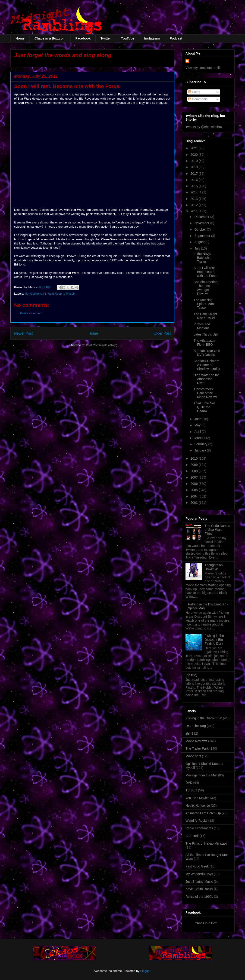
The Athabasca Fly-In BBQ (204, 343)
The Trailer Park (197, 748)
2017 (195, 174)
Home (20, 38)
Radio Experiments (199, 828)
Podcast (176, 38)
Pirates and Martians (202, 326)
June (198, 419)
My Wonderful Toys (199, 874)
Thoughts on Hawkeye (214, 567)
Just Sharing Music (199, 882)
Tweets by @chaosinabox (204, 127)
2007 (195, 477)
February (201, 444)
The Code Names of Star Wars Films (217, 530)
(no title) (191, 675)
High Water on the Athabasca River (207, 379)
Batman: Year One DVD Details (207, 353)
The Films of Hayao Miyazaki (206, 843)
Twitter (106, 38)
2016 (195, 180)
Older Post (162, 333)
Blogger (145, 971)
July (198, 248)
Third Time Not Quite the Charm (204, 407)
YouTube (128, 38)
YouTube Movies (197, 798)
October (201, 229)
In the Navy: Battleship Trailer (202, 258)
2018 (195, 167)
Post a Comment (31, 313)
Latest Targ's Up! (206, 334)
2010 (195, 458)
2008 (195, 471)
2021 (195, 148)
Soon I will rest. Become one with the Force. (206, 272)
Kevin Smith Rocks (199, 889)
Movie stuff (193, 756)
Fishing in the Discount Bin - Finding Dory (215, 640)
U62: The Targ (196, 726)
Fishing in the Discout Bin (204, 718)
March (199, 438)
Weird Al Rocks (196, 821)
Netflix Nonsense (198, 806)
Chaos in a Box (206, 923)
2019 (195, 161)
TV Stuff (191, 790)
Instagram (152, 38)
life (27, 294)
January (201, 450)
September (203, 236)
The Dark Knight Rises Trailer (205, 316)
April (198, 432)
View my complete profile (203, 68)
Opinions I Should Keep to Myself (52, 294)
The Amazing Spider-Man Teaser (204, 304)
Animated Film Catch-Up (203, 813)
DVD (189, 783)
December (202, 217)
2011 (195, 211)
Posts (194, 92)
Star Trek (192, 836)
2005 (195, 490)
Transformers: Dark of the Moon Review (205, 393)
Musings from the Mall (201, 775)
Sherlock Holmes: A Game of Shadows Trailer (207, 365)
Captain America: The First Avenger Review (206, 288)
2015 (195, 186)
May (198, 425)
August (200, 242)
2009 (195, 465)
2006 (195, 484)
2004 (195, 496)
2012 (195, 205)
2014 (195, 192)
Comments (198, 99)
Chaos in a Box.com (50, 38)
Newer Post (24, 333)
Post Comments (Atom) (102, 345)
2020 (195, 155)
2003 (195, 503)
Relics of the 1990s (199, 897)
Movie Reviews (196, 741)
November (202, 223)
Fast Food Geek (197, 866)
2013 (195, 199)
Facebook (83, 38)
